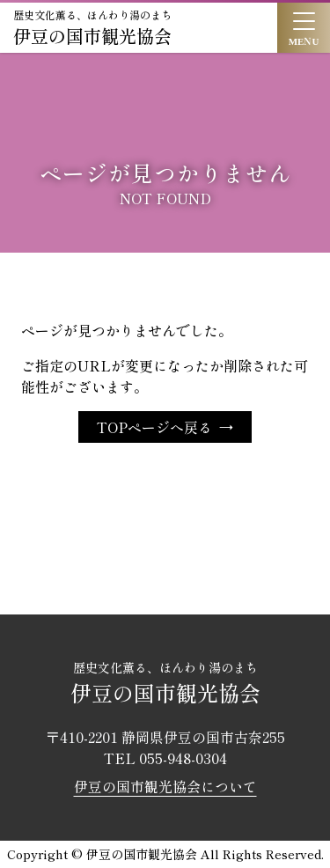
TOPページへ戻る (154, 427)
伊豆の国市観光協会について (165, 786)
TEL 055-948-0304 (165, 758)
